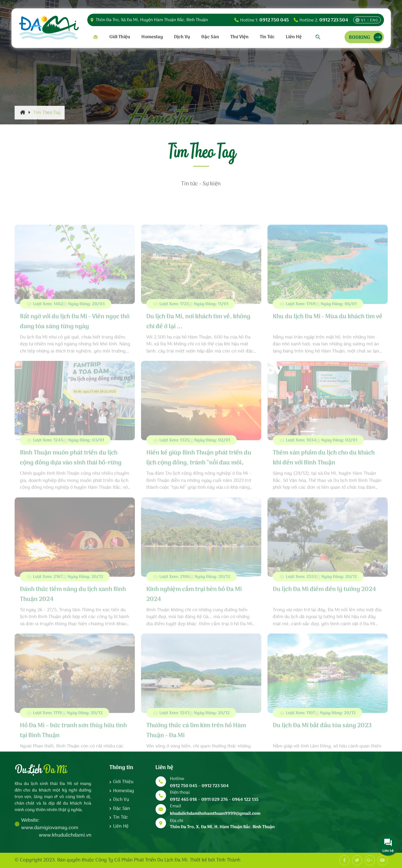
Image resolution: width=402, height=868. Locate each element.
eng (374, 20)
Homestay (152, 37)
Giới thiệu (120, 37)
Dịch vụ (182, 37)
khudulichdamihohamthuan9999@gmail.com (215, 814)
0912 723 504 (334, 20)
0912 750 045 (274, 20)
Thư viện (239, 37)
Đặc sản (210, 37)
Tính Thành (228, 860)
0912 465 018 (183, 800)
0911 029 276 (215, 800)
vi (363, 20)
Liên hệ (294, 37)
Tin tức (267, 37)
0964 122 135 (245, 800)
